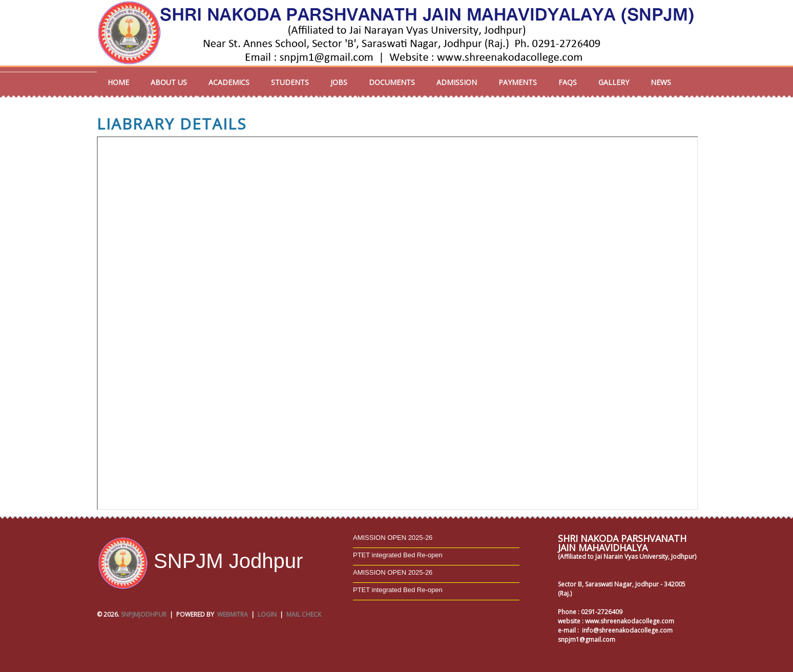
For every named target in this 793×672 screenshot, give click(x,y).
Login (267, 614)
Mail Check (304, 614)
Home (118, 82)
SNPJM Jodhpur (200, 561)
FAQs (568, 82)
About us (169, 82)
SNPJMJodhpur (144, 614)
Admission (457, 82)
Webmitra (233, 614)
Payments (518, 82)
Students (290, 82)
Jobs (339, 82)
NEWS (661, 82)
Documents (392, 82)
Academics (229, 82)
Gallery (614, 82)
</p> (398, 323)
